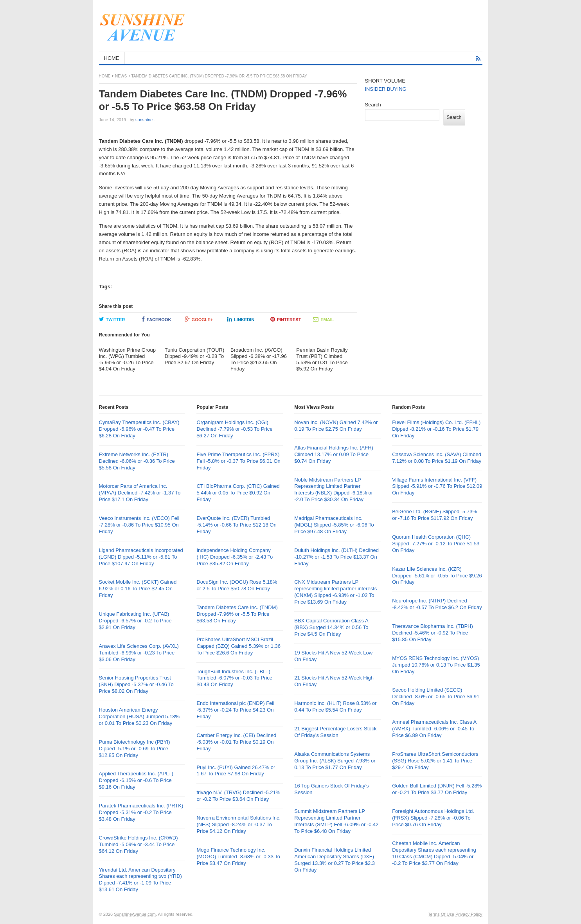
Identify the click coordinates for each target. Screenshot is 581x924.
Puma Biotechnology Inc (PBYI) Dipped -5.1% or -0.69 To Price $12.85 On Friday (135, 749)
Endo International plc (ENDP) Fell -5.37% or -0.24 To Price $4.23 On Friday (235, 710)
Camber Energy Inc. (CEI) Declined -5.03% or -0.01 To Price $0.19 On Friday (236, 742)
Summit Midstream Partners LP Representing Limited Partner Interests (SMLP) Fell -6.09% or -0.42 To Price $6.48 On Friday (336, 821)
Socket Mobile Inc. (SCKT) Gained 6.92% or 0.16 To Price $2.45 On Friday (138, 589)
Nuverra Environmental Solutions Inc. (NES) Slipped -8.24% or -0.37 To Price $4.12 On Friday (238, 824)
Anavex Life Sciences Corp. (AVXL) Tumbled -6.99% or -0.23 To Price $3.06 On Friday (139, 653)
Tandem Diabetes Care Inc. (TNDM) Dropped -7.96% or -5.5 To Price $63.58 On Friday (237, 614)
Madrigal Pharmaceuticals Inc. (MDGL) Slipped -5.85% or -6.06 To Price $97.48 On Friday (334, 525)
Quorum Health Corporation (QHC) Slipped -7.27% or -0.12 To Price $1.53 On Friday (436, 544)
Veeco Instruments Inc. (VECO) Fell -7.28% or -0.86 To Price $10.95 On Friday (139, 525)
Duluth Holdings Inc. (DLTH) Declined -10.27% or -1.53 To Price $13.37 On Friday (336, 557)
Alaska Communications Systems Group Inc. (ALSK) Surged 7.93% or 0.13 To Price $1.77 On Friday (335, 761)
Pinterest (286, 319)
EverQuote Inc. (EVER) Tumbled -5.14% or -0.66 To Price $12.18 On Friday (236, 525)
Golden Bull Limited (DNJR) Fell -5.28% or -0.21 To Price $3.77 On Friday (437, 789)
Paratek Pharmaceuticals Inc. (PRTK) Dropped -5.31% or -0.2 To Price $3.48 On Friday (141, 812)
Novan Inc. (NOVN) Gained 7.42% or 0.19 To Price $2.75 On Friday (336, 426)
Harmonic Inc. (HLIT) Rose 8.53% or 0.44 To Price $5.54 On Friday (335, 706)
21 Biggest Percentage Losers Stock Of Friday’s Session (335, 732)
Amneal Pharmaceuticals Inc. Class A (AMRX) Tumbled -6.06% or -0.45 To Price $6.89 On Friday (434, 729)
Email (323, 319)
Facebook (156, 319)
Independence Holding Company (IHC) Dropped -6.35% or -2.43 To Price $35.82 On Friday (235, 557)
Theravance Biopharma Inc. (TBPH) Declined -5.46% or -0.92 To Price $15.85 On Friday (433, 633)
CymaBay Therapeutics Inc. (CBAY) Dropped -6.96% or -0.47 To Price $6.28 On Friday (139, 429)
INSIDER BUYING (386, 89)
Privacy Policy (469, 914)
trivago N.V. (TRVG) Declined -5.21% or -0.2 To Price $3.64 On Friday (238, 796)
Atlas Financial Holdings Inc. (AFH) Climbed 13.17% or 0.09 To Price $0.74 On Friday (334, 454)
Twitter (112, 319)
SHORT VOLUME (385, 81)
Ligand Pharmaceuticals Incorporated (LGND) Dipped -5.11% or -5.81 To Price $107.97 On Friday (141, 557)
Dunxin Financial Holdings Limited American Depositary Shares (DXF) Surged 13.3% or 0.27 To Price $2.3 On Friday (335, 860)
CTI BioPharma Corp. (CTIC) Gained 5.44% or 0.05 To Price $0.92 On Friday (238, 493)
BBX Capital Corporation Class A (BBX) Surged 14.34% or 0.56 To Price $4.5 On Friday (331, 627)
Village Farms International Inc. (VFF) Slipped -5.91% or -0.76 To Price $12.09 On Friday (437, 486)
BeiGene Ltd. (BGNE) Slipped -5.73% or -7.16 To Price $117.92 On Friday (434, 515)
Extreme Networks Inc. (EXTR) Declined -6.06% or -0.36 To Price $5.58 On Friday (137, 461)
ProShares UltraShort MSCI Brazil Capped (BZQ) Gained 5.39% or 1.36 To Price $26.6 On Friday (238, 646)
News (121, 76)
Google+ (199, 319)
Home (105, 76)
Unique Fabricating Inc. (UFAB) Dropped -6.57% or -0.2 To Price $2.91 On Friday (135, 621)
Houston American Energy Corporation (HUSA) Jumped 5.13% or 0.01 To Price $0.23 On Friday (139, 716)
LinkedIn (241, 319)
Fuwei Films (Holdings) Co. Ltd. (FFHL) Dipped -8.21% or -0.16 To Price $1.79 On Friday (436, 429)
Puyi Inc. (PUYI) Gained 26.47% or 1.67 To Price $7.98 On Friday (236, 771)
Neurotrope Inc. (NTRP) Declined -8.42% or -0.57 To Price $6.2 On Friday (437, 604)
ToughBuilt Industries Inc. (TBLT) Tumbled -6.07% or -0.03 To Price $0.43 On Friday (234, 678)
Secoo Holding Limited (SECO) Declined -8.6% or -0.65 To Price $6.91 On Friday (436, 697)
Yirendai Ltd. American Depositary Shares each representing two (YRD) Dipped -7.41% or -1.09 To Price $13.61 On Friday (140, 880)
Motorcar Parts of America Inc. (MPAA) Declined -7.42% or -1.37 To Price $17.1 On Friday (140, 493)
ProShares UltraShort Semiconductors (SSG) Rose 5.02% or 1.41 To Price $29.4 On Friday (435, 761)
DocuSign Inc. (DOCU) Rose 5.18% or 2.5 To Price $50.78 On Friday (237, 585)
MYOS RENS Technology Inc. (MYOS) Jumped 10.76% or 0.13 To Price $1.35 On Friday (436, 665)
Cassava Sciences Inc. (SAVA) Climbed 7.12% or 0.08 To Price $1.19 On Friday (437, 458)
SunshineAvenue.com (135, 914)
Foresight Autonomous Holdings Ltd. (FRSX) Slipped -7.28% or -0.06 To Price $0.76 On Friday (433, 818)
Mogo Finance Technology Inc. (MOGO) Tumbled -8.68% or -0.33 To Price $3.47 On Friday (238, 857)
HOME (112, 58)
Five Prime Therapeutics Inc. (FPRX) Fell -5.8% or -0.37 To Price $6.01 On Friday (238, 461)
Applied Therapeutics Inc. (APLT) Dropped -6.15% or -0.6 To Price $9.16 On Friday (136, 780)
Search (373, 105)
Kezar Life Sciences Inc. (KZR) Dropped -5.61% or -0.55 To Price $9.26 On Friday (437, 576)
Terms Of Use (441, 914)
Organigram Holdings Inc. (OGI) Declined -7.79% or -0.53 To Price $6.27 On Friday (234, 429)
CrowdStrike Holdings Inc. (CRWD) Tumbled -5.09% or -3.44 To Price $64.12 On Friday (139, 844)
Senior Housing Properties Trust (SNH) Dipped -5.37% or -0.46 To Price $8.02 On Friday (136, 684)
